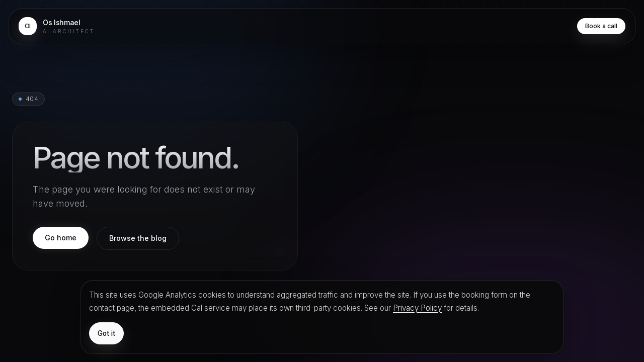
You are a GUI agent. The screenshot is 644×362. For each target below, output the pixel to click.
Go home (61, 238)
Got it (106, 333)
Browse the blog (138, 238)
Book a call (601, 26)
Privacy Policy (417, 308)
